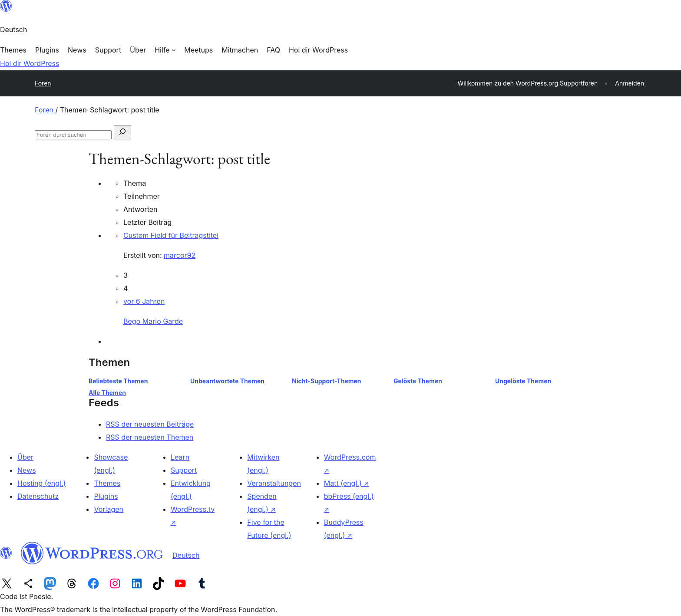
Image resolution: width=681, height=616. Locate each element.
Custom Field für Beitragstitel (171, 235)
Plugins (106, 496)
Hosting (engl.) (41, 483)
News (27, 470)
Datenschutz (38, 496)
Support (184, 470)
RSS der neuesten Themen (150, 437)
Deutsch (186, 555)
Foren (43, 83)
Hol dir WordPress (30, 63)
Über (25, 457)
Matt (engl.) (347, 483)
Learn (180, 457)
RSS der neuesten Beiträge (150, 424)
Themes (107, 483)
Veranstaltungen (274, 483)
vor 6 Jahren (144, 301)
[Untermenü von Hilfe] (165, 50)
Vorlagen (109, 509)
